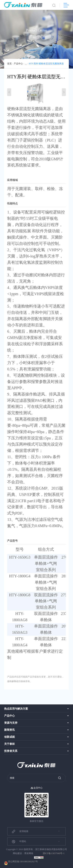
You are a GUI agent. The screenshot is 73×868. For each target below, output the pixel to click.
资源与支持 (11, 723)
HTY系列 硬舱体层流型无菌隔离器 (46, 64)
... (26, 64)
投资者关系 (11, 751)
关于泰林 (9, 744)
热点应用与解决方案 (16, 709)
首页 (9, 64)
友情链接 (20, 831)
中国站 (19, 842)
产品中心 (18, 64)
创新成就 (9, 737)
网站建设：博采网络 (23, 853)
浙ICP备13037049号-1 (54, 853)
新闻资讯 (9, 730)
